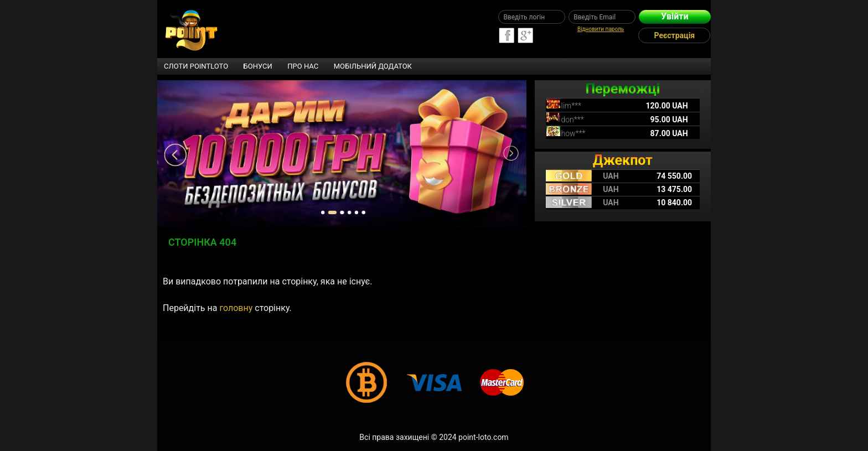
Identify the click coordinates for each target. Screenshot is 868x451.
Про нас (303, 66)
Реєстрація (675, 35)
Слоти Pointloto (196, 66)
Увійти (675, 16)
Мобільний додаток (373, 66)
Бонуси (258, 66)
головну (236, 308)
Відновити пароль (601, 29)
